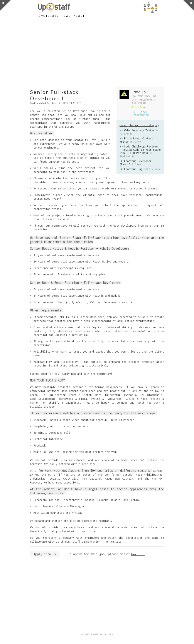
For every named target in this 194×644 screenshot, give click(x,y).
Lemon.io (139, 92)
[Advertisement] (97, 53)
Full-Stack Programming (140, 113)
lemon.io (138, 554)
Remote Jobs (47, 16)
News (66, 16)
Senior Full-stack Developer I (55, 95)
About (79, 16)
